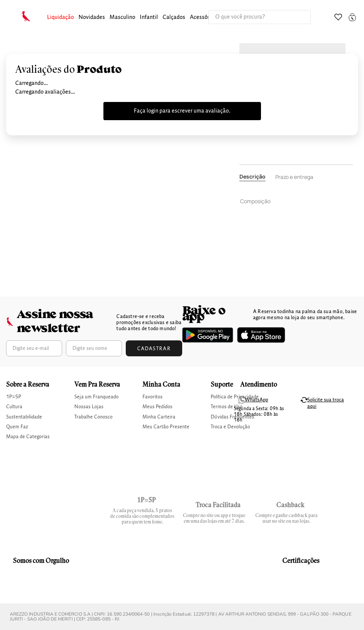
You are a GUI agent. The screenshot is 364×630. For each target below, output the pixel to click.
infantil (149, 17)
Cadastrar (154, 349)
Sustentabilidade (24, 417)
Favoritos (152, 397)
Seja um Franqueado (96, 397)
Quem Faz (17, 427)
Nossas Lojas (89, 407)
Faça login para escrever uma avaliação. (182, 111)
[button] (60, 18)
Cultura (14, 407)
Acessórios (203, 17)
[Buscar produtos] (297, 17)
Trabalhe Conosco (93, 417)
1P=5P (14, 397)
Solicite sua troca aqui (326, 403)
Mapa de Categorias (28, 437)
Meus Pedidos (157, 407)
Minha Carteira (159, 417)
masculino (122, 17)
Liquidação (60, 17)
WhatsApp (257, 400)
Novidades (92, 17)
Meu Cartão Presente (166, 427)
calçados (174, 17)
